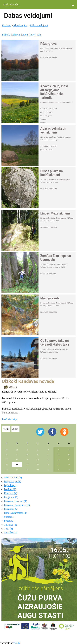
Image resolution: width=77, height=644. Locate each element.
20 (6, 465)
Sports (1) (9, 517)
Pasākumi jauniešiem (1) (17, 505)
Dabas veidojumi (39, 25)
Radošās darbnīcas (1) (16, 513)
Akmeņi (16, 35)
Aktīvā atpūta (20, 25)
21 (17, 465)
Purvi (33, 35)
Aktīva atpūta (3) (13, 478)
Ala (39, 35)
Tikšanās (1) (10, 525)
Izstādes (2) (10, 489)
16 (38, 460)
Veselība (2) (10, 532)
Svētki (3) (9, 521)
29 (27, 469)
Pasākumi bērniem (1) (16, 501)
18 (59, 460)
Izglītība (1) (10, 485)
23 (38, 465)
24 (48, 465)
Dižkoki (6, 35)
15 (27, 460)
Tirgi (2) (8, 529)
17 (48, 460)
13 (6, 460)
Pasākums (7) (11, 509)
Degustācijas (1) (13, 481)
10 (48, 455)
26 (69, 465)
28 (17, 469)
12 (69, 455)
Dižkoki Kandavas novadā (28, 381)
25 (59, 465)
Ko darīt (6, 25)
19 (69, 460)
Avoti (25, 35)
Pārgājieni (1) (11, 497)
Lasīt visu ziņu (10, 419)
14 (17, 460)
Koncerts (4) (11, 493)
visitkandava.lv (10, 4)
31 (17, 450)
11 (59, 455)
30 (6, 450)
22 (27, 465)
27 (6, 469)
